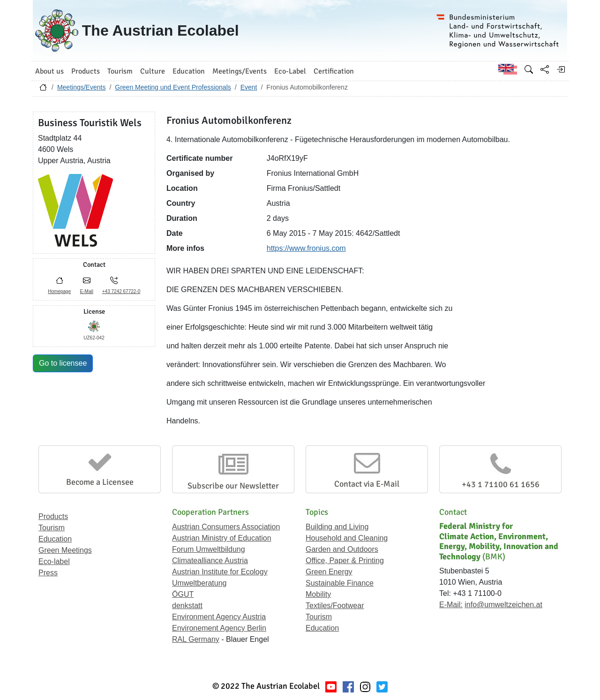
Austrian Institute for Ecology (220, 572)
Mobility (318, 594)
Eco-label (54, 561)
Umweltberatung (199, 583)
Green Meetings (65, 550)
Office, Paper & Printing (345, 561)
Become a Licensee (100, 482)
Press (48, 573)
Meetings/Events (82, 87)
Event (249, 87)
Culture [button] (153, 71)
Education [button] (189, 71)
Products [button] (86, 71)
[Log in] (561, 69)
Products (53, 516)
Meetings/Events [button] (240, 71)
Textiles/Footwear (335, 606)
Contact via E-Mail (367, 484)
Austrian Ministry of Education (222, 538)
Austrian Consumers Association (226, 527)
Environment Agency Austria (219, 617)
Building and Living (337, 527)
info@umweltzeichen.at (503, 605)
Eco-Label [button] (290, 71)
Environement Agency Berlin (219, 628)
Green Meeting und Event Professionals (173, 87)
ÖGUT (183, 594)
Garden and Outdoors (342, 549)
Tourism (52, 528)
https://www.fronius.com (306, 248)
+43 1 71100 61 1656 (501, 484)
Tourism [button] (120, 71)
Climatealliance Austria (210, 561)
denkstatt (187, 606)
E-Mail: (451, 605)
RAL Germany (196, 639)
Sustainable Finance (340, 583)
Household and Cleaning (347, 538)
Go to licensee (63, 363)
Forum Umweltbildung (209, 549)
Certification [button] (334, 71)
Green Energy (329, 572)
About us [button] (49, 71)
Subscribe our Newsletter (233, 486)
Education (55, 539)
